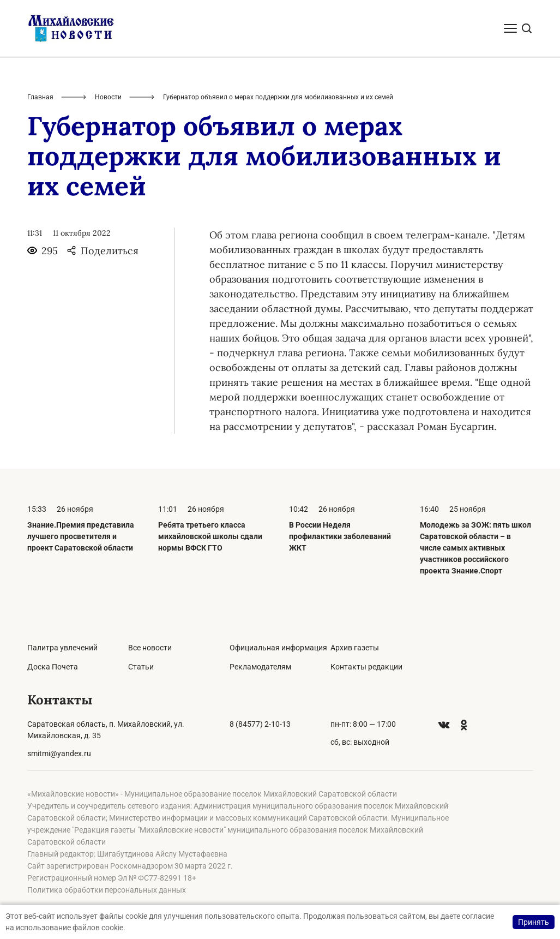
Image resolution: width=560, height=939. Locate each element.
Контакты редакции (366, 667)
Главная (40, 97)
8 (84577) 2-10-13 (260, 724)
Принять (534, 922)
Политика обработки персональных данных (107, 890)
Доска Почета (53, 667)
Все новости (150, 648)
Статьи (141, 667)
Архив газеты (355, 648)
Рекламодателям (260, 667)
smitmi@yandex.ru (59, 753)
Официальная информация (278, 648)
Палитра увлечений (62, 648)
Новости (108, 97)
